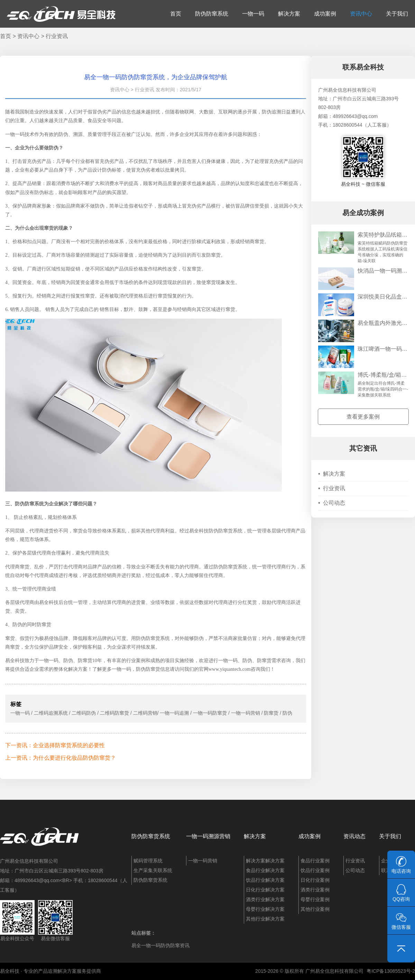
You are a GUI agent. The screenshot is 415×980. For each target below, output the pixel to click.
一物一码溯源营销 (208, 836)
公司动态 (332, 503)
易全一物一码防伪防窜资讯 (160, 945)
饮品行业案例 (315, 870)
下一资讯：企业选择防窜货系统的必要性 (55, 745)
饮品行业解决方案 (265, 880)
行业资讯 (57, 36)
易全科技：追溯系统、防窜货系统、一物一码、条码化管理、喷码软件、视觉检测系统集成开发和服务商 (61, 14)
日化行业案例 (315, 880)
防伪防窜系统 (212, 14)
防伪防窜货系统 (151, 836)
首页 (176, 14)
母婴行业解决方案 (265, 909)
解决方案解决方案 (265, 861)
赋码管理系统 (148, 861)
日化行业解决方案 (265, 890)
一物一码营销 (203, 861)
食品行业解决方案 (265, 870)
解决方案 (289, 14)
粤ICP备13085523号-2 (391, 971)
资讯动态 (354, 836)
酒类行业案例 (315, 890)
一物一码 (253, 14)
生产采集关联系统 (153, 870)
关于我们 (397, 14)
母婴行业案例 (315, 899)
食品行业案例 (315, 861)
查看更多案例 (363, 417)
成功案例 (325, 14)
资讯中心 (361, 14)
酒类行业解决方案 (265, 899)
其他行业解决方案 (265, 919)
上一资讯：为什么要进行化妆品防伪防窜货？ (61, 758)
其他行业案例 (315, 909)
